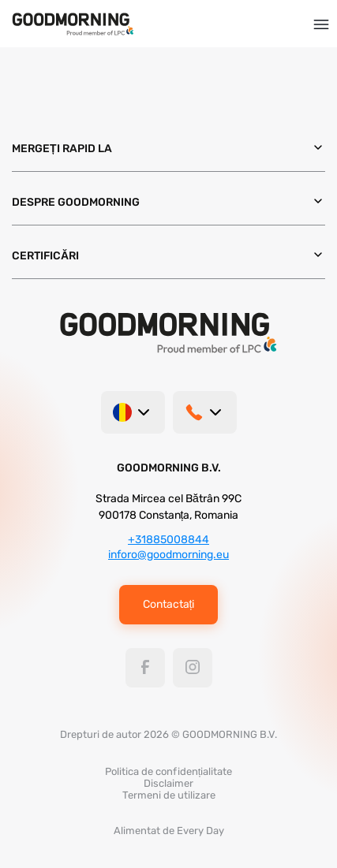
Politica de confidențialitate (169, 771)
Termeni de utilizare (169, 795)
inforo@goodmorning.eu (168, 555)
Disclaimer (168, 783)
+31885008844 (168, 540)
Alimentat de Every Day (169, 831)
